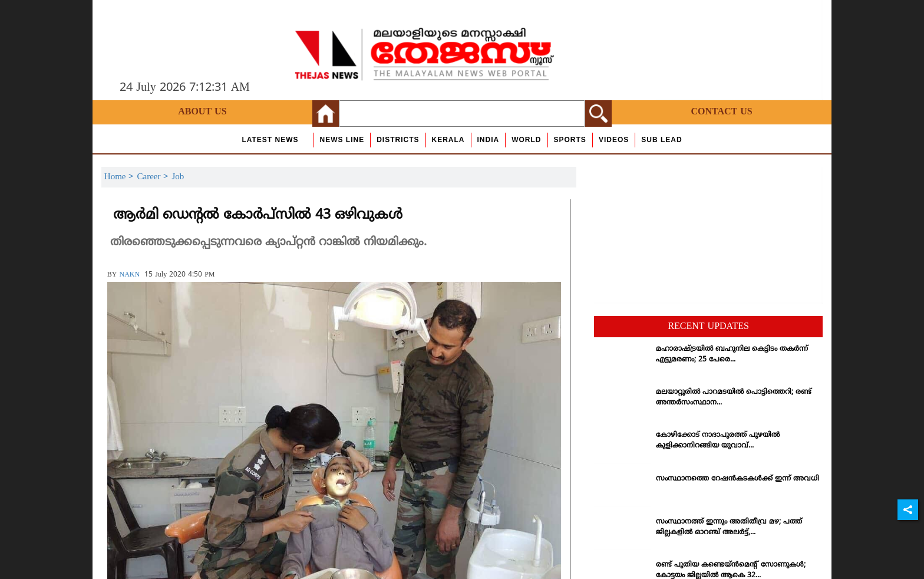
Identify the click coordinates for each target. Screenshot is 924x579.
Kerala (448, 140)
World (526, 140)
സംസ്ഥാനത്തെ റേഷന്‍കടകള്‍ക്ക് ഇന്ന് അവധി (737, 479)
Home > (121, 177)
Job (178, 177)
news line (342, 140)
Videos (614, 140)
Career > (154, 177)
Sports (570, 140)
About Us (202, 112)
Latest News (270, 140)
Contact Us (721, 112)
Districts (398, 140)
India (489, 140)
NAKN (129, 275)
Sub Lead (661, 140)
